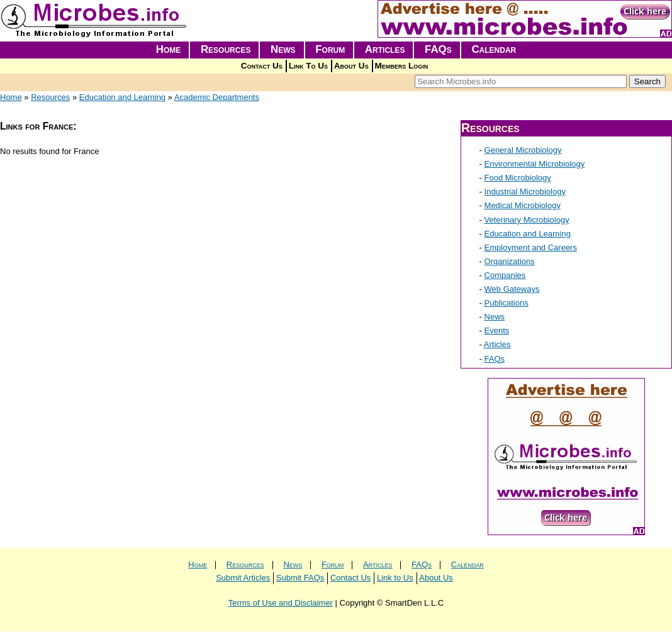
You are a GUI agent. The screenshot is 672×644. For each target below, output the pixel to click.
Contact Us (262, 66)
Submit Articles (243, 578)
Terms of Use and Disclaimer (281, 603)
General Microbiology (523, 150)
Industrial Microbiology (525, 192)
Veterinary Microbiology (527, 220)
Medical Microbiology (523, 205)
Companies (505, 275)
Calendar (494, 49)
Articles (385, 49)
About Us (351, 66)
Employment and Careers (531, 247)
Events (497, 330)
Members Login (402, 66)
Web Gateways (512, 289)
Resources (226, 49)
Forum (330, 49)
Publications (507, 303)
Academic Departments (217, 97)
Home (169, 49)
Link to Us (395, 578)
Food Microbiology (518, 178)
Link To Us (308, 66)
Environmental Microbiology (535, 164)
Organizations (510, 261)
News (283, 49)
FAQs (438, 49)
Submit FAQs (300, 578)
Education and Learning (122, 97)
